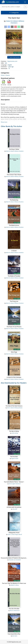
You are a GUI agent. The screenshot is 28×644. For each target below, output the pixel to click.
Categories (14, 13)
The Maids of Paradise (14, 276)
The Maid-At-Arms (14, 225)
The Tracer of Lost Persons (14, 327)
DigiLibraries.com (12, 61)
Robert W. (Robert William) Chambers (15, 22)
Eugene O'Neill (15, 458)
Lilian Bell (15, 509)
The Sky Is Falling (14, 431)
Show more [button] (4, 122)
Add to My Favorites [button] (14, 57)
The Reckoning (14, 200)
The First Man (14, 457)
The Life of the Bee (14, 609)
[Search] (12, 7)
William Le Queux (15, 585)
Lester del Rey (15, 433)
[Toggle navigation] (25, 2)
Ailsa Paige (14, 352)
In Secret (14, 251)
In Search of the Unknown (14, 377)
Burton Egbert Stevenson (15, 484)
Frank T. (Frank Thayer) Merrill (15, 534)
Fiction (3, 75)
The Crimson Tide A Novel (14, 175)
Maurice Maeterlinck (15, 611)
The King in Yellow (14, 149)
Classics (8, 75)
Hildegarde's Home (14, 533)
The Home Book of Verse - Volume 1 (14, 482)
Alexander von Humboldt (15, 560)
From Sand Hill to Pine (14, 634)
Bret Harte (15, 636)
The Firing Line (14, 301)
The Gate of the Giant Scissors (14, 406)
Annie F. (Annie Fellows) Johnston (15, 408)
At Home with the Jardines (14, 507)
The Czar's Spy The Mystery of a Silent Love (14, 583)
